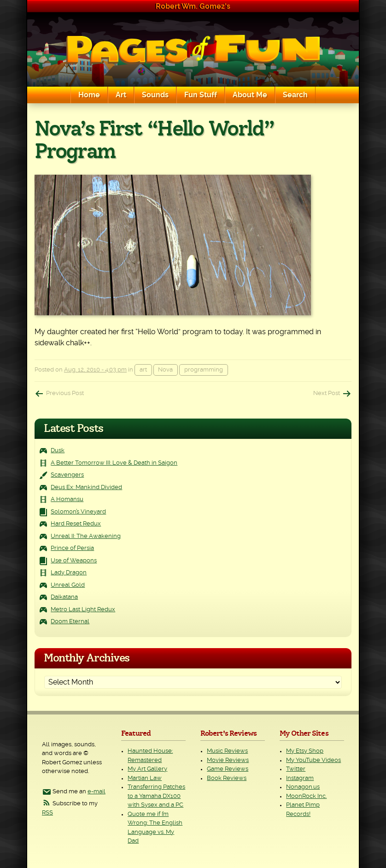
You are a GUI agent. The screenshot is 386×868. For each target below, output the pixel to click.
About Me (250, 95)
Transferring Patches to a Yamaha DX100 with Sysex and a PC (156, 796)
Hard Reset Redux (76, 524)
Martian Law (145, 778)
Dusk (58, 451)
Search (295, 95)
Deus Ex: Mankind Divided (86, 487)
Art (121, 95)
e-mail (96, 792)
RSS (47, 813)
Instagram (300, 778)
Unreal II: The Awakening (86, 536)
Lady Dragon (69, 573)
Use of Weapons (74, 561)
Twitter (296, 769)
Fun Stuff (201, 95)
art (143, 370)
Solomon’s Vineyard (78, 512)
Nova (165, 370)
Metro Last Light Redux (83, 610)
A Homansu (67, 499)
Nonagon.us (303, 787)
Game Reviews (228, 769)
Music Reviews (227, 751)
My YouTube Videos (313, 760)
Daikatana (64, 597)
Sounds (155, 95)
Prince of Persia (72, 548)
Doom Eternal (70, 622)
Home (89, 95)
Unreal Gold (68, 585)
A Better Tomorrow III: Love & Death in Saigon (114, 463)
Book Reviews (227, 778)
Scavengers (67, 475)
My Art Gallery (147, 769)
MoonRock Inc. (306, 796)
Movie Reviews (228, 760)
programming (204, 370)
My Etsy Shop (305, 751)
